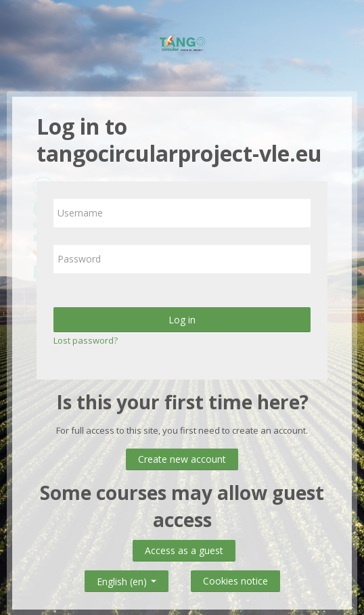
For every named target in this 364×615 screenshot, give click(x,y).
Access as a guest (184, 550)
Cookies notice (235, 581)
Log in (182, 320)
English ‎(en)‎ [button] (127, 579)
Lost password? (86, 340)
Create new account (182, 459)
